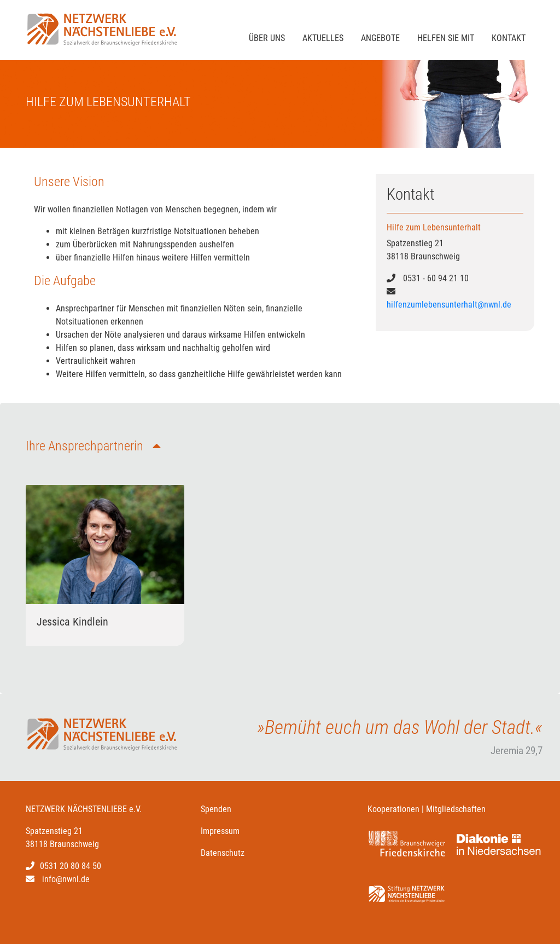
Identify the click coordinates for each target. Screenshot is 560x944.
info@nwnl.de (66, 879)
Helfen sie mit (446, 38)
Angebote (380, 38)
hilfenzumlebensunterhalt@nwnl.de (449, 305)
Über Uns (267, 38)
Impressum (220, 831)
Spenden (216, 809)
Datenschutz (223, 853)
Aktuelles (323, 38)
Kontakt (509, 38)
